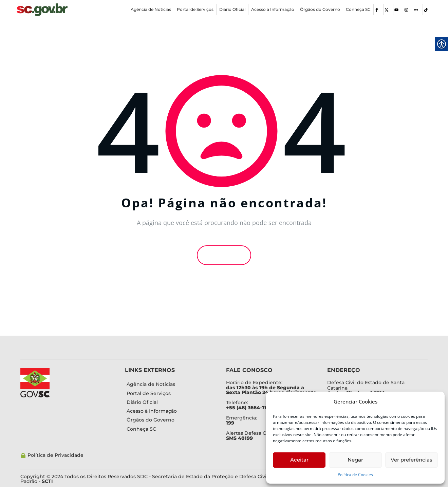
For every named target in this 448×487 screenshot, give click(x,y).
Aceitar (299, 460)
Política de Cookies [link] (355, 475)
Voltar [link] (224, 255)
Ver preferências (412, 460)
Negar (355, 460)
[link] (42, 10)
